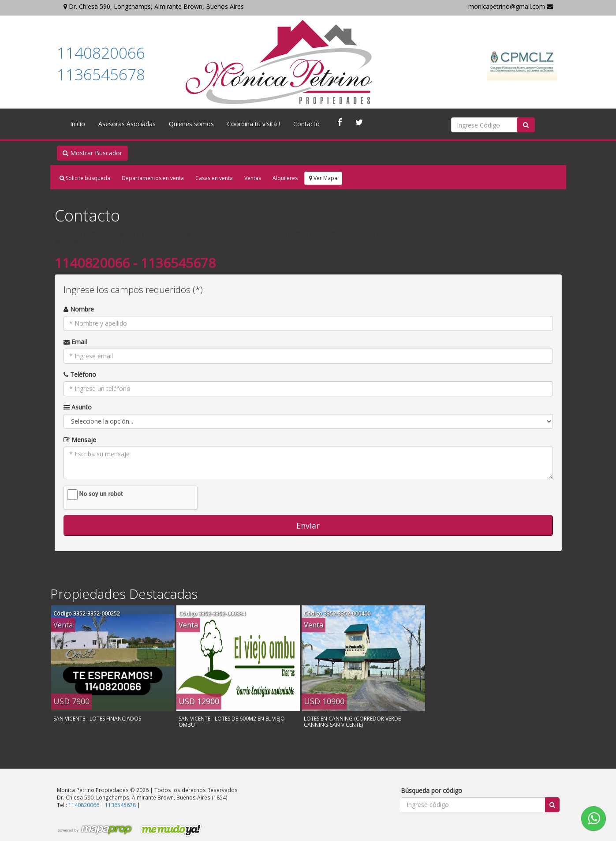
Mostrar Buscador (92, 153)
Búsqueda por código (431, 790)
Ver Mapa (323, 178)
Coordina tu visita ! (254, 124)
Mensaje (80, 440)
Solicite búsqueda (85, 178)
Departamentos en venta (153, 178)
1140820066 (101, 53)
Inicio (78, 124)
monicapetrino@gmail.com (511, 6)
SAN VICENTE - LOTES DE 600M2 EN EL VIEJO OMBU (232, 722)
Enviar (308, 526)
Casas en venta (214, 178)
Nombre (79, 309)
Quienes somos (191, 124)
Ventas (253, 178)
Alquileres (285, 178)
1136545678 (101, 74)
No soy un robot (101, 494)
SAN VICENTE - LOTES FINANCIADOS (97, 719)
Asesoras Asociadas (127, 124)
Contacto (306, 124)
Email (75, 342)
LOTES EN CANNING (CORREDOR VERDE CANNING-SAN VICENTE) (352, 722)
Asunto (78, 407)
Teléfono (80, 374)
